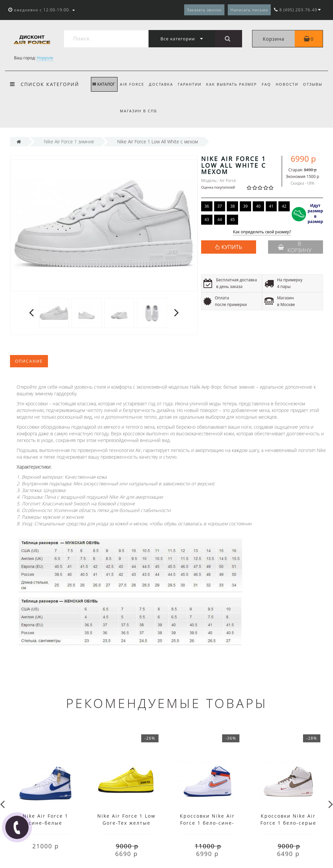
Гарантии (190, 84)
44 (220, 219)
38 (232, 206)
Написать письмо (249, 10)
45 (232, 219)
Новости (287, 84)
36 (207, 206)
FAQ (266, 84)
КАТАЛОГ (104, 84)
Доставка (161, 84)
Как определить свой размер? (262, 232)
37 (220, 206)
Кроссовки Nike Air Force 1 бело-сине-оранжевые (207, 823)
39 (245, 206)
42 (284, 206)
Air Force (132, 84)
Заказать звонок (204, 10)
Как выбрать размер (232, 84)
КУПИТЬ (232, 247)
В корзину (295, 247)
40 (258, 206)
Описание (29, 361)
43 (207, 219)
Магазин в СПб (139, 111)
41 (271, 206)
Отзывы (313, 84)
